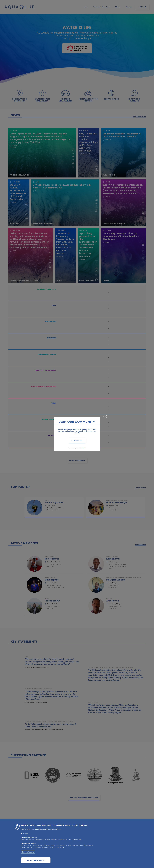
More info (25, 834)
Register (78, 440)
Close (105, 416)
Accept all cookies (36, 860)
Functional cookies (30, 838)
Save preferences (28, 852)
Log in (83, 448)
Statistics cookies (30, 843)
